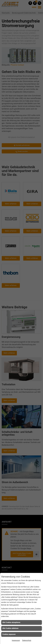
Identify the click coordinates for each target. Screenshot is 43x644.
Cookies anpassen (9, 634)
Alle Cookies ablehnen (10, 628)
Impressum (16, 640)
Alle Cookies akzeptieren (11, 622)
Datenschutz (27, 640)
